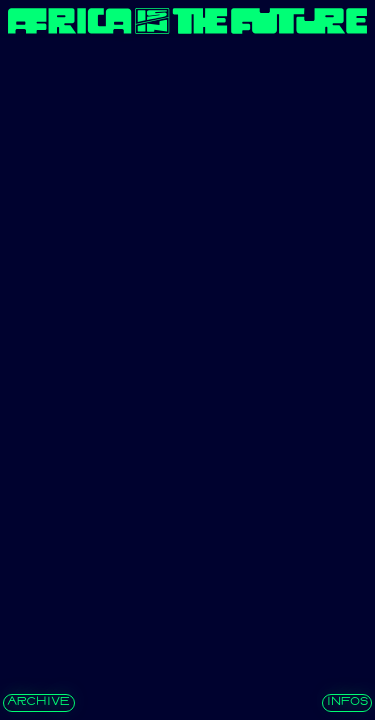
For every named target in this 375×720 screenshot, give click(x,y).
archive (38, 702)
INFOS (347, 702)
